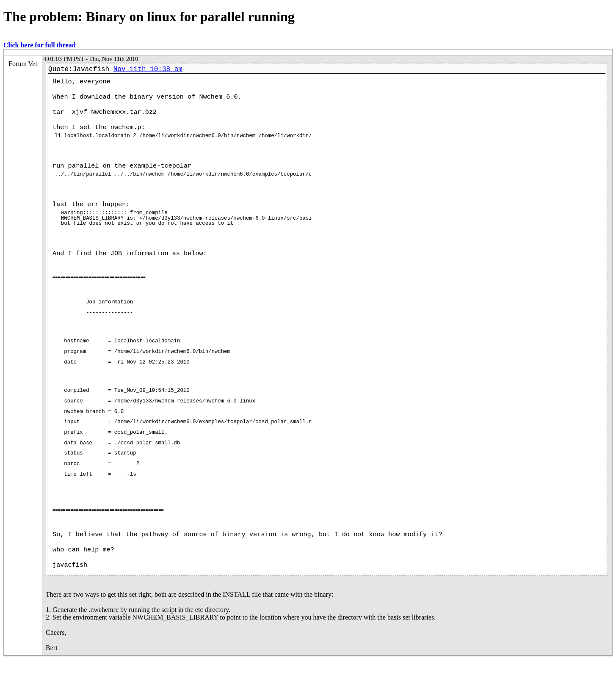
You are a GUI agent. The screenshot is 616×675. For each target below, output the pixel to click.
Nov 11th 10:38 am (148, 69)
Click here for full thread (40, 45)
